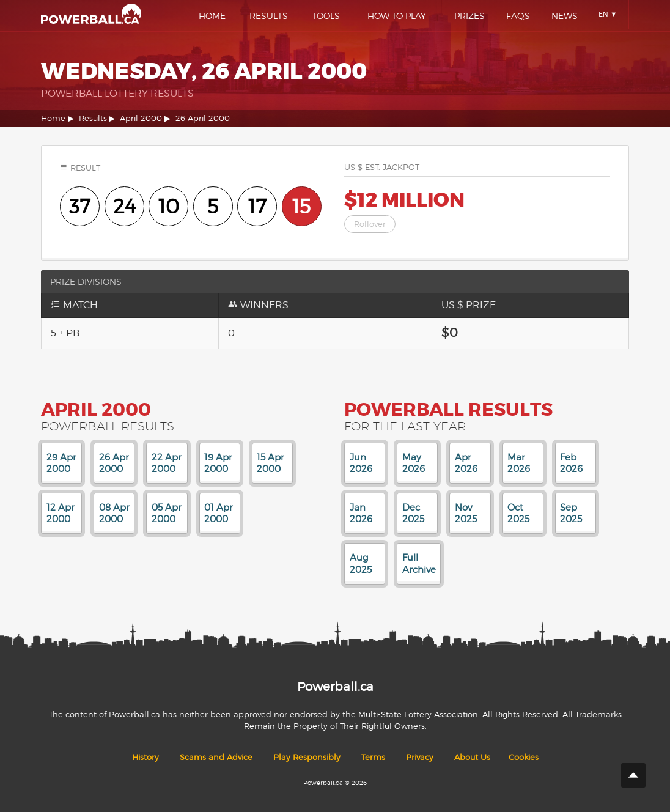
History (145, 757)
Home (212, 16)
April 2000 (141, 118)
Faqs (518, 16)
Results (269, 16)
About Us (472, 757)
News (565, 16)
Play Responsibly (307, 757)
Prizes (469, 16)
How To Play (397, 16)
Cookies (524, 757)
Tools (326, 16)
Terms (373, 757)
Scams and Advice (216, 757)
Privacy (420, 757)
